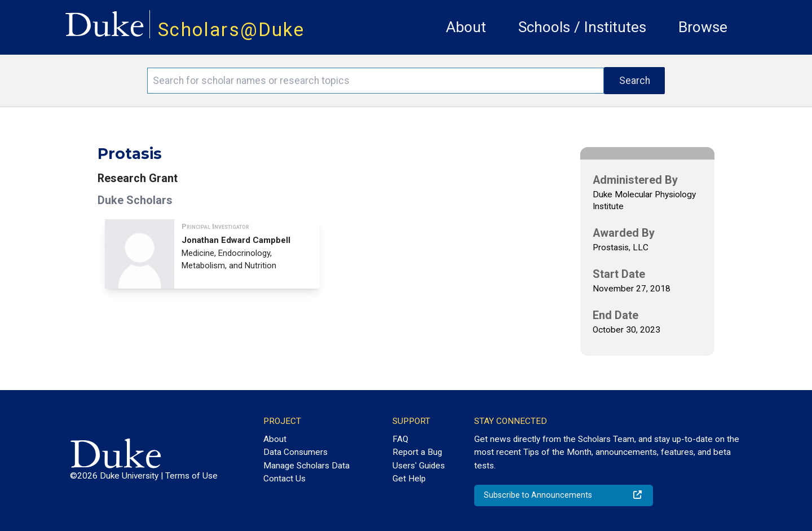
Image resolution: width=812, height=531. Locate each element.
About (466, 27)
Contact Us (284, 479)
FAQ (400, 439)
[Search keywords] (376, 81)
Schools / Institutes (582, 27)
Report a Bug (417, 452)
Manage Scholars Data (306, 466)
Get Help (409, 479)
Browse (703, 27)
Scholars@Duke (231, 30)
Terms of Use (191, 476)
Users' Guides (419, 466)
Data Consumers (295, 452)
